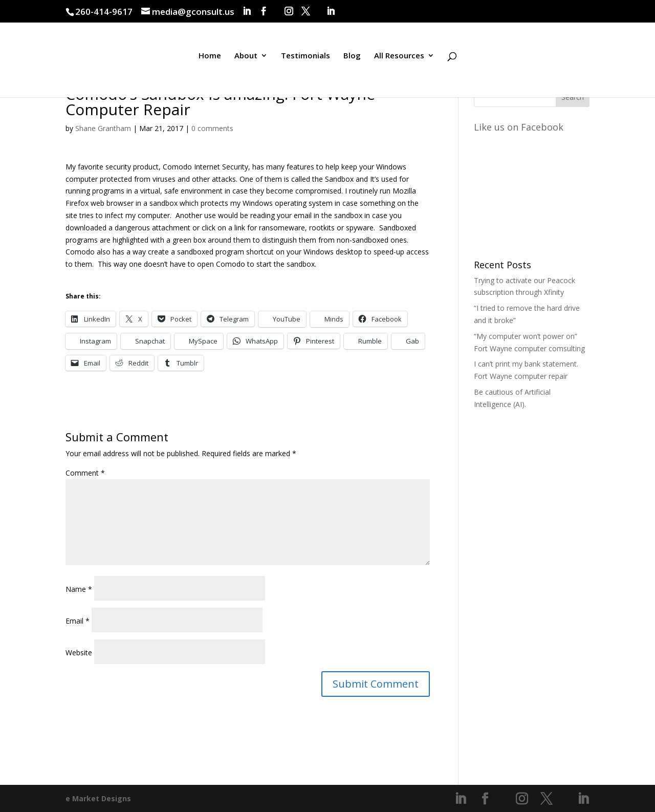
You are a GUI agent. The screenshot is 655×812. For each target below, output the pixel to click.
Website (79, 653)
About (246, 58)
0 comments (212, 128)
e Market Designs (98, 798)
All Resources (399, 58)
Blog (352, 58)
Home (210, 58)
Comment (85, 473)
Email (78, 621)
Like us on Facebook (519, 127)
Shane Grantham (103, 128)
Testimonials (305, 58)
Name (79, 589)
